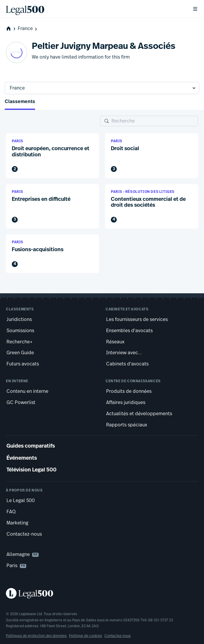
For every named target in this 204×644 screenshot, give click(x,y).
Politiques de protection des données (36, 636)
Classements (20, 102)
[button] (52, 156)
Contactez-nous (117, 636)
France (28, 29)
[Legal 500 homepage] (102, 593)
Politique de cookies (85, 636)
